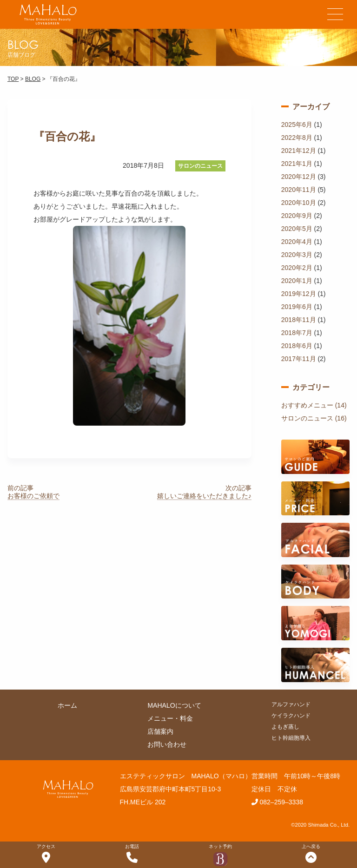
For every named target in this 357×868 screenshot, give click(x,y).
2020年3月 (297, 255)
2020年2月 (297, 268)
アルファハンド (291, 704)
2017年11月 (299, 359)
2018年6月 (297, 346)
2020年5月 (297, 229)
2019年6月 (297, 307)
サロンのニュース (200, 166)
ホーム (67, 705)
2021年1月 (297, 164)
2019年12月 (299, 294)
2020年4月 (297, 242)
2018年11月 (299, 320)
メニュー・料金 (170, 718)
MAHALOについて (174, 705)
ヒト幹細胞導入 (291, 738)
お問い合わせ (167, 744)
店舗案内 (160, 731)
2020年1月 (297, 281)
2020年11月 (299, 190)
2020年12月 (299, 177)
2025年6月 (297, 125)
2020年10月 (299, 203)
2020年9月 (297, 216)
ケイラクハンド (291, 716)
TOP (13, 79)
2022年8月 (297, 138)
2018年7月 (297, 333)
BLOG (33, 79)
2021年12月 (299, 151)
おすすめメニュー (307, 405)
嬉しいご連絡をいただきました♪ (204, 496)
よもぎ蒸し (285, 727)
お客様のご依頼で (33, 496)
